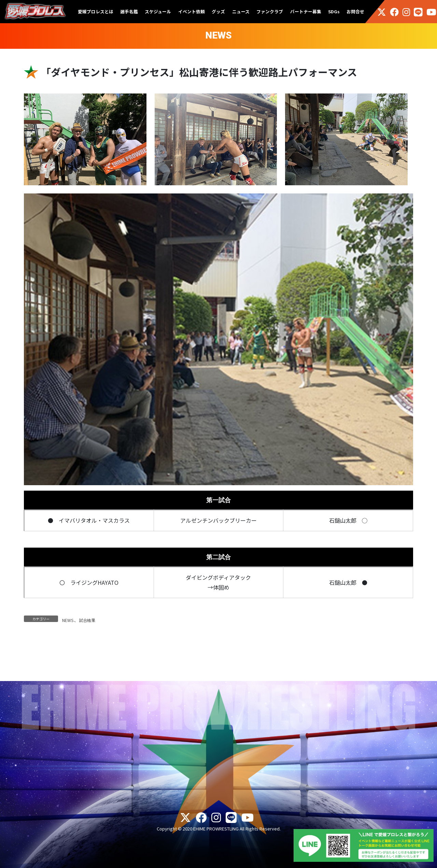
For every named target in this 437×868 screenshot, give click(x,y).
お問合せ (355, 11)
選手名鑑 (129, 11)
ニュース (241, 11)
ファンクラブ (270, 11)
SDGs (334, 11)
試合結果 (87, 620)
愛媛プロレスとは (96, 11)
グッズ (218, 11)
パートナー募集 (306, 11)
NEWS (68, 620)
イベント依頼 (192, 11)
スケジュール (158, 11)
